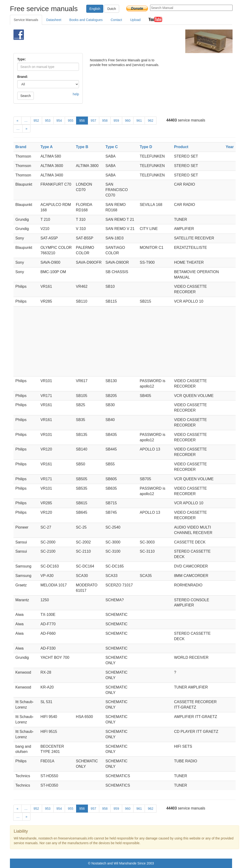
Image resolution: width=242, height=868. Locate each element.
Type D (146, 147)
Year (230, 147)
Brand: (23, 77)
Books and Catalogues (86, 20)
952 (36, 121)
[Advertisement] (115, 41)
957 (93, 121)
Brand (21, 147)
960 (128, 121)
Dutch (112, 9)
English (95, 9)
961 (139, 121)
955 (71, 121)
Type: (22, 59)
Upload (135, 20)
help (76, 94)
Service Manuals (26, 20)
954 (59, 121)
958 (105, 121)
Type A (47, 147)
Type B (82, 147)
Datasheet (54, 20)
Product (181, 147)
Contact (116, 20)
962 (150, 121)
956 (82, 121)
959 (116, 121)
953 (48, 121)
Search (26, 96)
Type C (112, 147)
